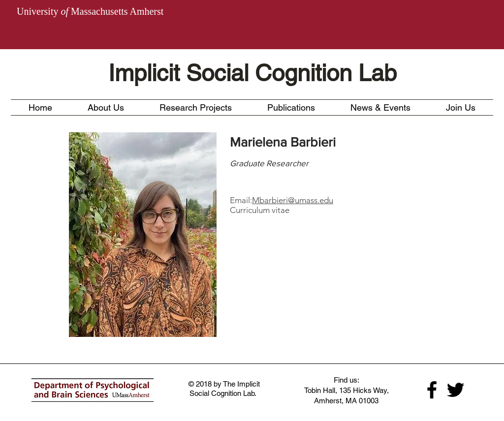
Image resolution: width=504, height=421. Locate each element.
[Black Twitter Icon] (456, 390)
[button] (196, 107)
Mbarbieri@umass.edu (293, 200)
